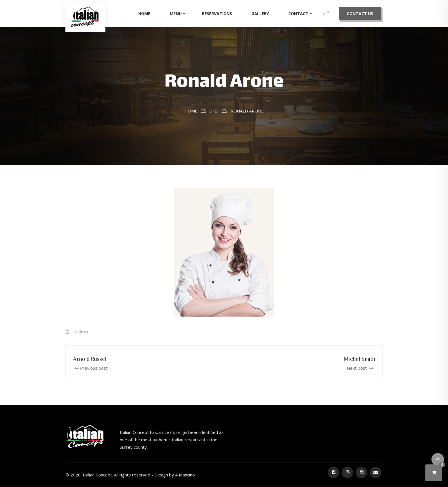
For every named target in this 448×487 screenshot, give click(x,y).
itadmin (81, 332)
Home (144, 14)
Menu (176, 14)
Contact (298, 14)
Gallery (260, 14)
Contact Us (360, 14)
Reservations (217, 14)
